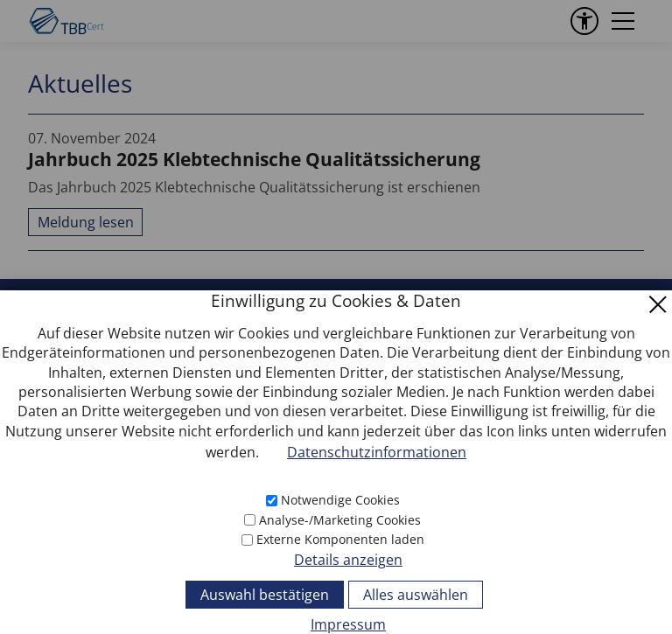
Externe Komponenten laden (340, 539)
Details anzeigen (348, 560)
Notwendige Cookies (340, 500)
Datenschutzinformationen (377, 452)
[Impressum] (336, 624)
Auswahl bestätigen (265, 595)
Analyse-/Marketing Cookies (340, 520)
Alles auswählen (416, 595)
